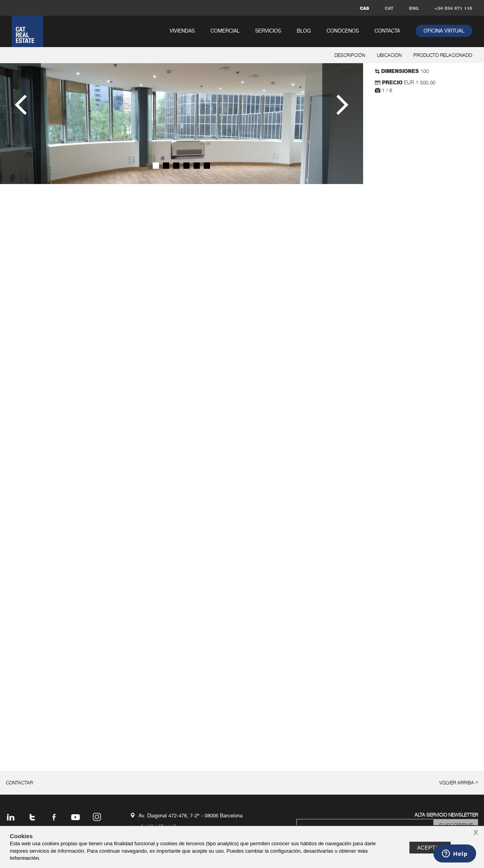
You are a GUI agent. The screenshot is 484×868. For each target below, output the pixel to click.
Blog (304, 31)
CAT (389, 8)
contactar (19, 783)
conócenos (343, 31)
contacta (387, 31)
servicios (268, 31)
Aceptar (430, 848)
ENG (414, 8)
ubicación (389, 56)
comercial (225, 31)
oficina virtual (444, 31)
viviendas (182, 31)
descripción (350, 56)
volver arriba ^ (459, 783)
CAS (364, 8)
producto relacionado (443, 56)
